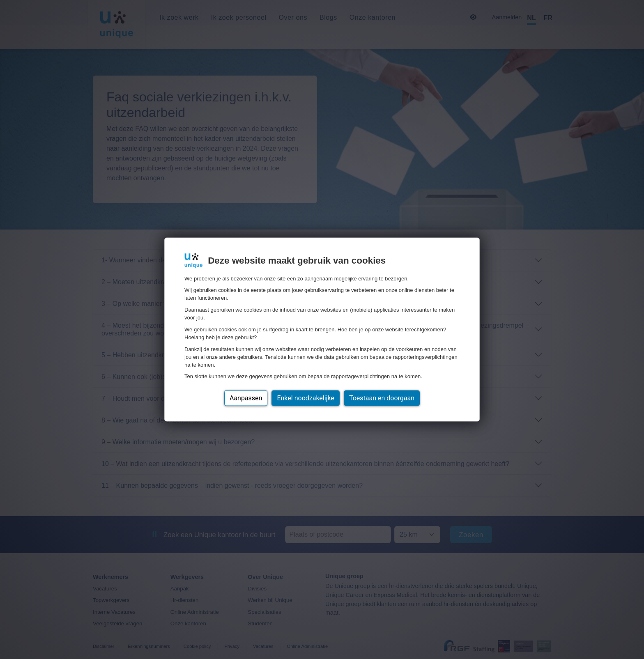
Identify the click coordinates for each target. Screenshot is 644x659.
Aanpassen (246, 398)
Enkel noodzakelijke (305, 398)
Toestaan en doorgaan (382, 398)
